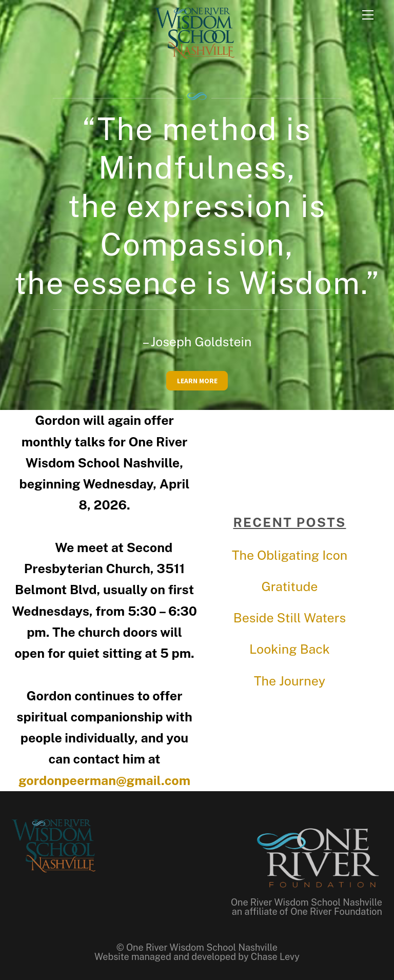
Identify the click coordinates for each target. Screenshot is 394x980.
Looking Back (290, 649)
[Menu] (368, 14)
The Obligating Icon (290, 555)
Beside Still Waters (290, 618)
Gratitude (289, 586)
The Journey (290, 681)
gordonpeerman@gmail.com (104, 780)
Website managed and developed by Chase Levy (197, 957)
